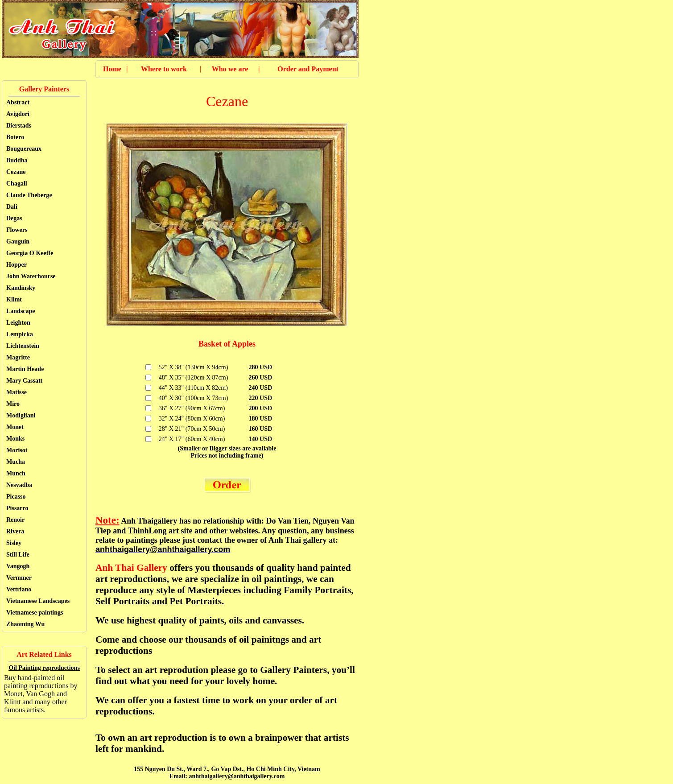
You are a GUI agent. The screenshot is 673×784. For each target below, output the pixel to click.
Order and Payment (308, 69)
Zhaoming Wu (25, 624)
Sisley (14, 543)
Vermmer (19, 578)
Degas (14, 218)
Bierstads (19, 126)
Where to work (164, 69)
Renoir (15, 520)
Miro (13, 404)
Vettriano (19, 589)
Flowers (17, 230)
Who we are (230, 69)
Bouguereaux (24, 149)
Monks (15, 439)
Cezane (16, 172)
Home (112, 69)
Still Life (18, 555)
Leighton (18, 323)
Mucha (16, 462)
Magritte (18, 357)
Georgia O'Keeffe (30, 253)
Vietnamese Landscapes (38, 601)
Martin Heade (25, 369)
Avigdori (18, 114)
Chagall (17, 184)
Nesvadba (19, 485)
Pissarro (17, 508)
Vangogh (18, 566)
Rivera (15, 531)
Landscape (21, 311)
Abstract (18, 102)
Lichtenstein (23, 346)
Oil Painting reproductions (44, 668)
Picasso (16, 497)
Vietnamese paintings (35, 613)
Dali (12, 207)
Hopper (17, 265)
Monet (15, 427)
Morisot (17, 450)
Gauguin (18, 241)
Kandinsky (21, 288)
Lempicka (20, 334)
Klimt (14, 299)
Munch (16, 473)
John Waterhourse (31, 276)
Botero (15, 137)
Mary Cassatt (24, 381)
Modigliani (21, 415)
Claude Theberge (29, 195)
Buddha (17, 160)
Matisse (17, 392)
